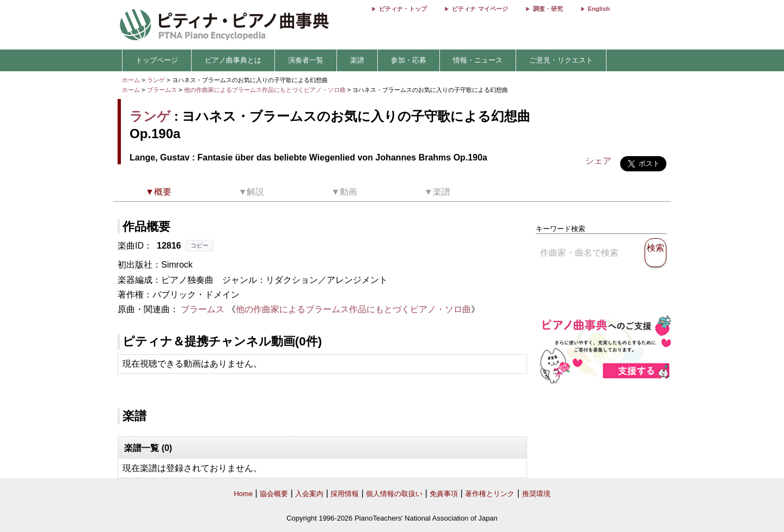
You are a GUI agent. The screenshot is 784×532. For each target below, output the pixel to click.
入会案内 (309, 494)
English (599, 9)
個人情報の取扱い (394, 494)
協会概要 (274, 494)
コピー (200, 245)
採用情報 (345, 494)
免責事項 (444, 494)
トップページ (157, 60)
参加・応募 (409, 60)
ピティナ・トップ (403, 9)
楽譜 (357, 60)
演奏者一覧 (306, 60)
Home (243, 494)
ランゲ (156, 80)
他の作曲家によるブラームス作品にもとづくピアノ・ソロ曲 (266, 90)
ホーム (131, 80)
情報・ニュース (478, 60)
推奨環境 (536, 494)
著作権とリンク (490, 494)
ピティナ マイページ (480, 9)
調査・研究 (548, 9)
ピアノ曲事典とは (233, 60)
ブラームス (162, 90)
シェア (598, 161)
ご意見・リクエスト (561, 60)
